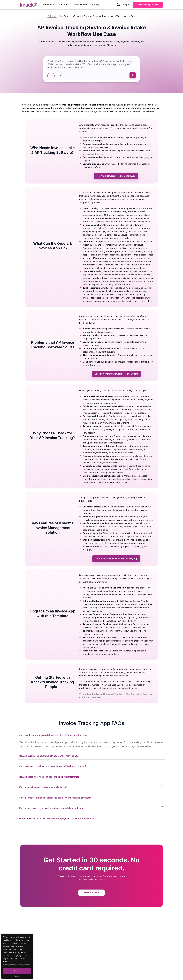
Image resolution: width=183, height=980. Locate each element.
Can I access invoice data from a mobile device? (91, 786)
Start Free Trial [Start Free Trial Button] (91, 893)
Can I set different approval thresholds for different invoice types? (91, 734)
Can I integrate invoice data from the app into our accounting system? (91, 797)
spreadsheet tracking (93, 154)
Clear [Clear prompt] (51, 76)
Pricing (95, 5)
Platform (63, 5)
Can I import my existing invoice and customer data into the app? (91, 807)
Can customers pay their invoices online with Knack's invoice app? (91, 765)
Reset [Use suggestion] (59, 76)
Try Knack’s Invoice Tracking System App (116, 176)
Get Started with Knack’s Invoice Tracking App (116, 558)
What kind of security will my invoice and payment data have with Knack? (91, 818)
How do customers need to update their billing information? (91, 776)
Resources (79, 5)
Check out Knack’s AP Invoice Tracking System (116, 374)
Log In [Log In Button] (126, 5)
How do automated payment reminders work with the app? (91, 755)
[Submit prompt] (133, 75)
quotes (147, 157)
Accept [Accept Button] (17, 971)
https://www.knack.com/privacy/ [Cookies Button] (16, 965)
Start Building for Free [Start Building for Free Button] (148, 5)
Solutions (47, 5)
